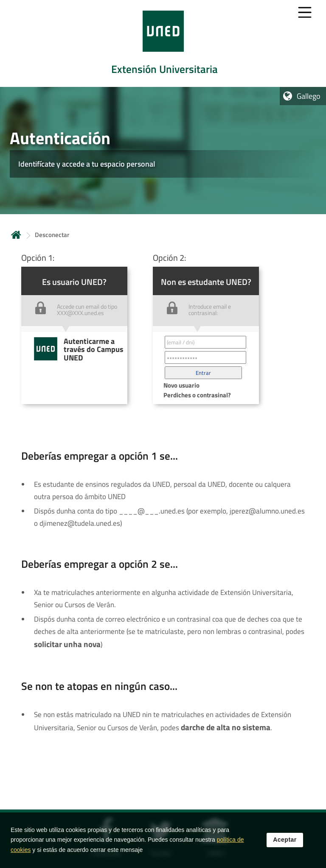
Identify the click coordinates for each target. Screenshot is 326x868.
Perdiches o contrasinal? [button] (197, 395)
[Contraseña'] (205, 357)
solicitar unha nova (67, 644)
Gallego (309, 96)
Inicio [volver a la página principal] (16, 235)
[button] (203, 373)
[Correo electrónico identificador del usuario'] (205, 342)
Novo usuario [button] (181, 385)
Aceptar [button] (285, 843)
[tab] (163, 43)
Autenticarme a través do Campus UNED (94, 349)
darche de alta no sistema (226, 727)
